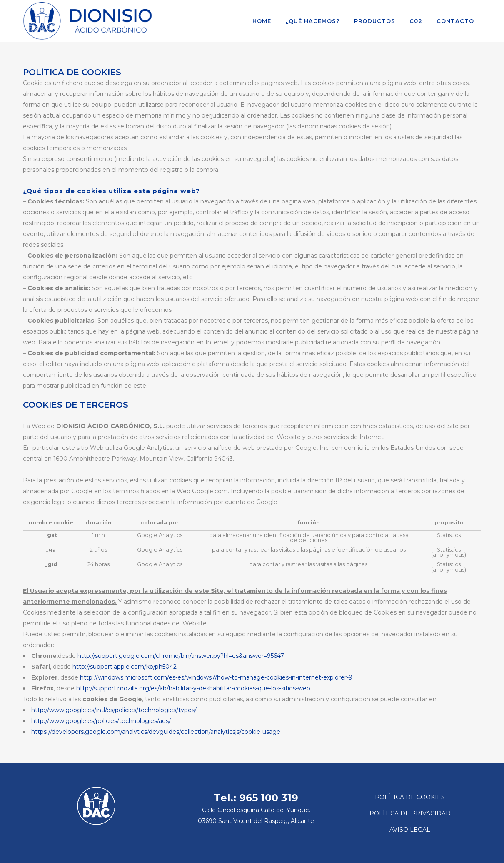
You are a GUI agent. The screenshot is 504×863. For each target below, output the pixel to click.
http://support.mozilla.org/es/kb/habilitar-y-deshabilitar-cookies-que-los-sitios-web (193, 688)
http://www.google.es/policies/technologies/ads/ (101, 721)
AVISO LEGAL (410, 830)
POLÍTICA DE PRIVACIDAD (410, 813)
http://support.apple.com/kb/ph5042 (125, 667)
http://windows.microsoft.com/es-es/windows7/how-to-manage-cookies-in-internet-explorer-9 (216, 677)
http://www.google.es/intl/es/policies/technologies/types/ (114, 710)
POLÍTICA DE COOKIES (410, 797)
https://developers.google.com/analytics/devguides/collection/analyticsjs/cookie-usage (156, 732)
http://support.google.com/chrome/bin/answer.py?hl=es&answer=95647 (181, 656)
